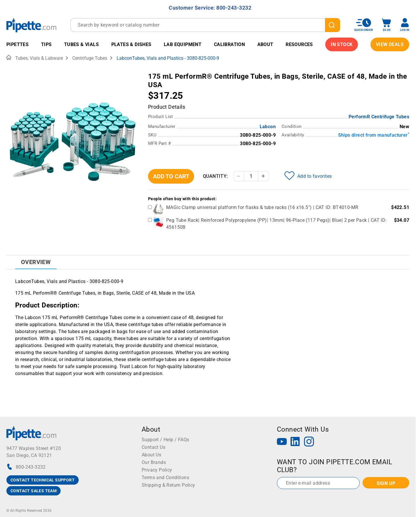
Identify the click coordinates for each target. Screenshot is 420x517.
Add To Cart (171, 176)
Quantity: (215, 176)
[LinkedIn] (295, 442)
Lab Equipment (183, 44)
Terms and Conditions (165, 478)
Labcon (268, 127)
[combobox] (205, 25)
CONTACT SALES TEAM (34, 491)
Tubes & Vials (81, 44)
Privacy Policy (157, 470)
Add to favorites (308, 176)
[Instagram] (309, 442)
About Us (151, 455)
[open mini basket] (386, 25)
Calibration (229, 44)
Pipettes (17, 44)
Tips (46, 44)
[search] (333, 25)
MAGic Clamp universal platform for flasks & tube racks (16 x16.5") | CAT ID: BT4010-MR (262, 207)
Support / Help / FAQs (165, 440)
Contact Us (153, 447)
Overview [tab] (36, 262)
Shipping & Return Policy (168, 485)
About (265, 44)
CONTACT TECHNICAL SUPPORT (43, 480)
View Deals (390, 44)
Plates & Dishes (131, 44)
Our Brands (154, 462)
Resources (299, 44)
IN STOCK (342, 44)
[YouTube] (282, 442)
